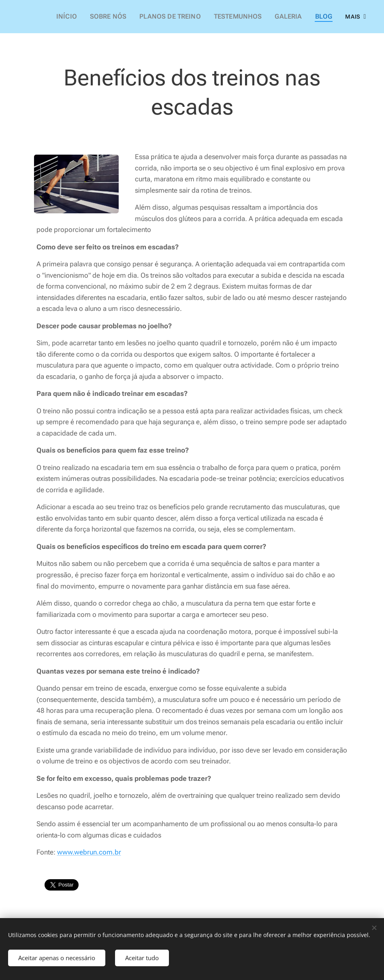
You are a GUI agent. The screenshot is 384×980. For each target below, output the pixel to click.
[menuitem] (84, 17)
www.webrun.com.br (89, 852)
